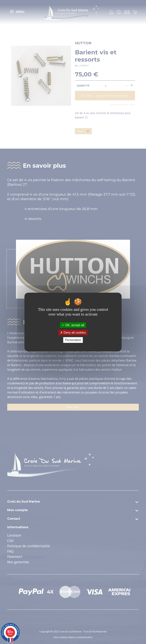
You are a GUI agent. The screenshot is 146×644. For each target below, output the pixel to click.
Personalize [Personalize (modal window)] (73, 340)
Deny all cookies (73, 333)
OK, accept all (73, 325)
